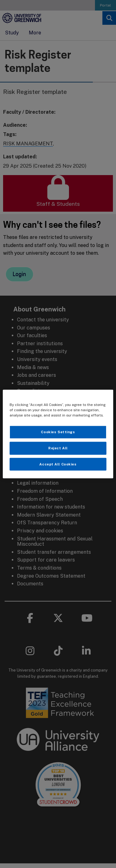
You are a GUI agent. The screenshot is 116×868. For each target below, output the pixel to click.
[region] (58, 434)
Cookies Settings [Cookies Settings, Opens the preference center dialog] (58, 432)
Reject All (58, 448)
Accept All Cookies (58, 464)
